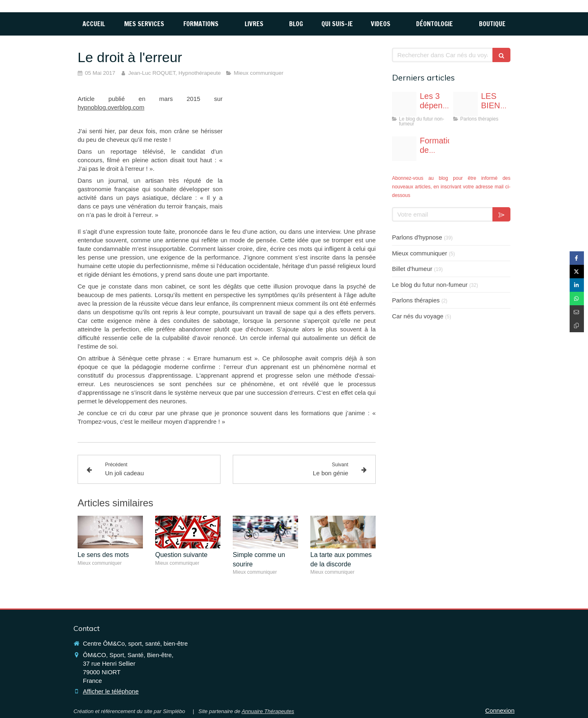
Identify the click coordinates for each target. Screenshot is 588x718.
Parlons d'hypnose (417, 237)
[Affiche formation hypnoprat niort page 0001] (404, 149)
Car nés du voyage (418, 316)
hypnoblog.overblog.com (111, 107)
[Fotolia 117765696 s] (404, 104)
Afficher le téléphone (111, 691)
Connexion (500, 710)
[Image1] (465, 104)
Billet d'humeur (412, 269)
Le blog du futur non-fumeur (430, 285)
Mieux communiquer (420, 253)
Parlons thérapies (416, 300)
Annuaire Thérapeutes (268, 711)
